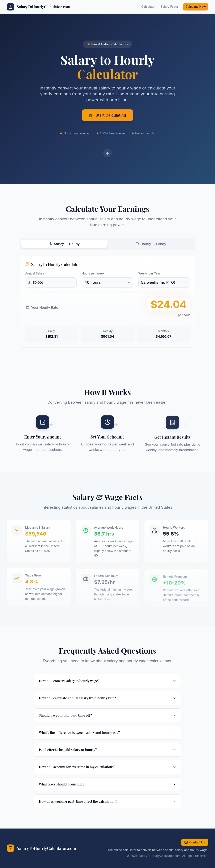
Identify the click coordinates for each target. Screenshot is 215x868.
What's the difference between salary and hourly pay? (107, 732)
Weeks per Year (149, 273)
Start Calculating (107, 116)
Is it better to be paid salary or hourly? (107, 750)
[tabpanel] (107, 302)
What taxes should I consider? (107, 784)
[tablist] (107, 244)
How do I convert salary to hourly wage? (107, 681)
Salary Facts (169, 7)
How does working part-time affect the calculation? (107, 801)
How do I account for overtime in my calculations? (107, 767)
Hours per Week (93, 273)
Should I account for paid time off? (107, 715)
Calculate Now (196, 7)
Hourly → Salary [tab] (151, 244)
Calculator (148, 7)
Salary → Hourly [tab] (64, 244)
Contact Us (195, 842)
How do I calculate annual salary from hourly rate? (107, 698)
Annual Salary (35, 273)
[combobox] (107, 282)
